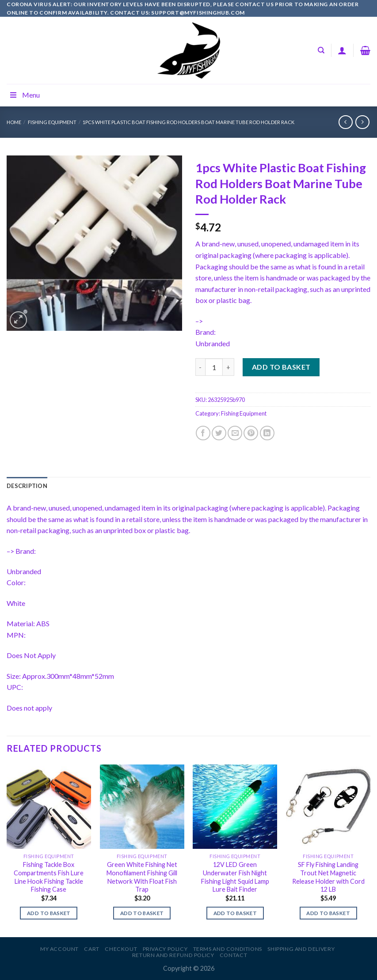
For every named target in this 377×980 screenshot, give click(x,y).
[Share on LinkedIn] (267, 433)
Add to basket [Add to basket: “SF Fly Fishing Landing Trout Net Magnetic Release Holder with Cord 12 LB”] (328, 913)
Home (14, 122)
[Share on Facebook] (203, 433)
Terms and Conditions (228, 949)
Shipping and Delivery (301, 949)
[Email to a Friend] (235, 433)
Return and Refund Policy (173, 955)
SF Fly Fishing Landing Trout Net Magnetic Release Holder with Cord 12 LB (328, 877)
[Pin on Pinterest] (251, 433)
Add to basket (281, 367)
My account (59, 949)
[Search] (321, 50)
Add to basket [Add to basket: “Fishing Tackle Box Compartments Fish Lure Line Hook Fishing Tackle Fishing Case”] (49, 913)
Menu (24, 95)
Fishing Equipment (52, 122)
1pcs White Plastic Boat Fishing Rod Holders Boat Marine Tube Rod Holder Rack (188, 122)
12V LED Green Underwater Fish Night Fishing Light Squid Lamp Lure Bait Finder (235, 877)
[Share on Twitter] (219, 433)
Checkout (121, 949)
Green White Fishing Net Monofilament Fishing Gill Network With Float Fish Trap (142, 877)
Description (27, 486)
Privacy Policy (165, 949)
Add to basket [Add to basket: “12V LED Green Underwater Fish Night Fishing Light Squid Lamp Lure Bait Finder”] (235, 913)
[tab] (27, 486)
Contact (233, 955)
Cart (91, 949)
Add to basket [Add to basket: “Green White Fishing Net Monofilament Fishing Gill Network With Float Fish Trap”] (142, 913)
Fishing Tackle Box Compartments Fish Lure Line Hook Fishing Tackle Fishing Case (49, 877)
